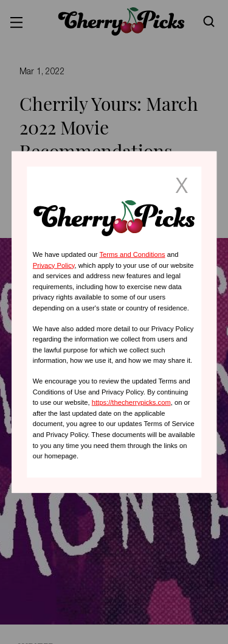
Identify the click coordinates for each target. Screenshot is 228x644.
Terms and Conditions (132, 254)
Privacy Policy (54, 265)
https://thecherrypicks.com (131, 402)
